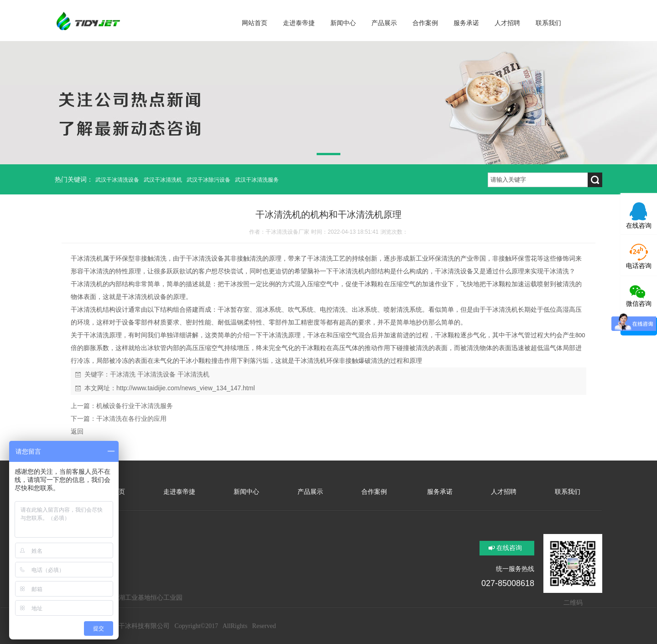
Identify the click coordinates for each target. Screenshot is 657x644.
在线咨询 (509, 548)
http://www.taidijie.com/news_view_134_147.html (186, 388)
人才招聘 (504, 492)
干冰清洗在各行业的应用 (131, 419)
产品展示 (310, 492)
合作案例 (374, 492)
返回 (77, 431)
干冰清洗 (123, 374)
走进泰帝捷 (179, 492)
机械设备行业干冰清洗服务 (135, 406)
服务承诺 (439, 492)
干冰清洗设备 (156, 374)
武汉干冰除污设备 (209, 180)
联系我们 (568, 492)
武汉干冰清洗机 (163, 180)
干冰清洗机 (87, 259)
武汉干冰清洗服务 (257, 180)
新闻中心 (246, 492)
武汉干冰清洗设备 (117, 180)
